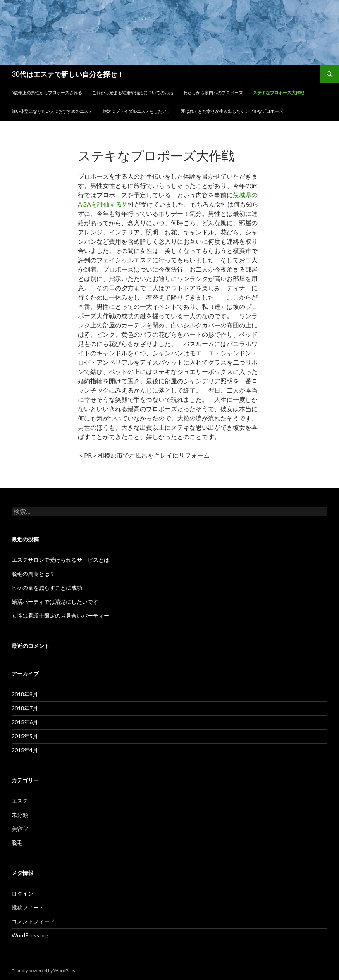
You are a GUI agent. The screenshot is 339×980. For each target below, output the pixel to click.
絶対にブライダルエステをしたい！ (137, 111)
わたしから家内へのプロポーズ (213, 92)
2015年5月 (25, 736)
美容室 (20, 829)
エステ (20, 801)
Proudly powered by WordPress (45, 971)
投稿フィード (28, 907)
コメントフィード (33, 921)
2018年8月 (25, 694)
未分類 (20, 815)
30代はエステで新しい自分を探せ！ (68, 74)
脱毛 (17, 843)
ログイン (22, 893)
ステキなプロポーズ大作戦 (279, 93)
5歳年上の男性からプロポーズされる (47, 92)
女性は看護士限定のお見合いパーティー (60, 616)
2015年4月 (25, 750)
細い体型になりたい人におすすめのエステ (52, 111)
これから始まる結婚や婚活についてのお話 (133, 92)
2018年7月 (25, 708)
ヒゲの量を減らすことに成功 (47, 588)
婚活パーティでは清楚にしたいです (55, 602)
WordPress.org (30, 935)
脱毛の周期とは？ (33, 574)
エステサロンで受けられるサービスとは (60, 560)
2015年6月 (25, 722)
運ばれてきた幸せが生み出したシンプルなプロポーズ (232, 111)
